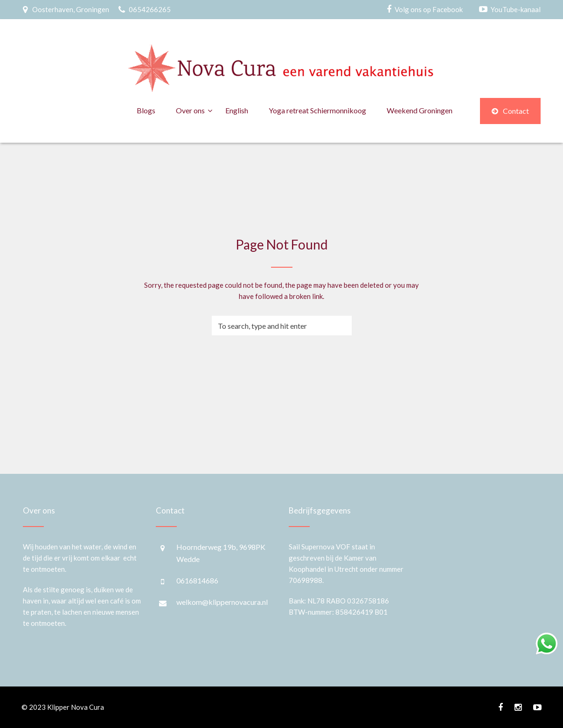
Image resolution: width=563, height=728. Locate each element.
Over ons (190, 110)
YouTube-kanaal (516, 9)
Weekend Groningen (420, 110)
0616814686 (197, 580)
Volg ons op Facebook (429, 9)
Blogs (146, 110)
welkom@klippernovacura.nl (222, 602)
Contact (510, 111)
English (237, 110)
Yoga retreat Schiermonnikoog (317, 110)
